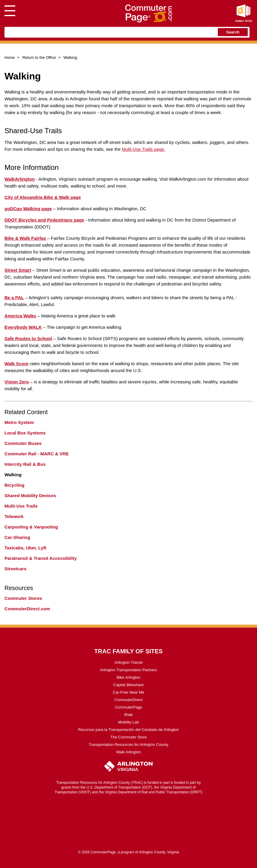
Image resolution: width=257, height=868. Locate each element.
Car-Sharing (17, 537)
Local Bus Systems (25, 433)
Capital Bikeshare (128, 685)
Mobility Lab (128, 722)
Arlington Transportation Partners (129, 670)
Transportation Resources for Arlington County (129, 745)
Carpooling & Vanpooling (31, 527)
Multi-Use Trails (21, 506)
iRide (128, 715)
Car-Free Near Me (128, 692)
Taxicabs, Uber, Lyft (25, 548)
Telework (14, 516)
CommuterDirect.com (27, 609)
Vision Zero (17, 382)
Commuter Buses (23, 443)
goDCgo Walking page (28, 209)
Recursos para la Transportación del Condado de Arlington (128, 730)
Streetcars (15, 569)
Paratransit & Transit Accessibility (41, 558)
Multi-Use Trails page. (144, 149)
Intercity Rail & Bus (25, 464)
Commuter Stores (23, 598)
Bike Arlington (128, 677)
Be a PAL (14, 298)
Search (233, 32)
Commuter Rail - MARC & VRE (37, 454)
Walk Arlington (129, 752)
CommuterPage (128, 707)
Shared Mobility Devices (30, 496)
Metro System (19, 422)
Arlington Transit (128, 662)
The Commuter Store (128, 737)
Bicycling (14, 485)
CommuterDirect (129, 700)
